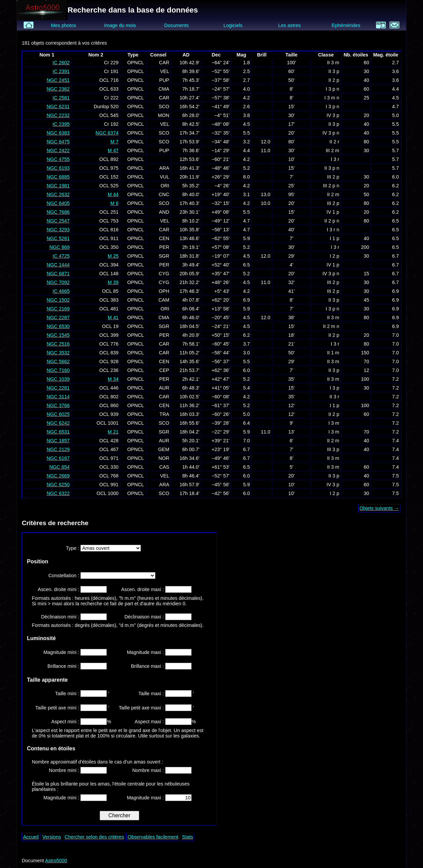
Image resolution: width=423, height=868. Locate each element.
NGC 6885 (58, 177)
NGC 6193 (58, 168)
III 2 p (333, 177)
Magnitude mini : (62, 652)
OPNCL (135, 63)
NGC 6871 (58, 274)
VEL (165, 71)
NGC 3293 (58, 230)
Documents (177, 25)
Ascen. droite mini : (59, 589)
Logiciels (233, 25)
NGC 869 (59, 247)
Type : (73, 548)
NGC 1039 (58, 379)
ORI (165, 186)
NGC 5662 (58, 361)
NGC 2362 (58, 89)
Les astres (290, 25)
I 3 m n (332, 98)
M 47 (113, 150)
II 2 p (334, 80)
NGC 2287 (58, 318)
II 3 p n (332, 168)
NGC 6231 (58, 107)
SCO (164, 107)
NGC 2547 (58, 221)
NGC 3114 (58, 397)
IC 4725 (61, 256)
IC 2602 (61, 63)
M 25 (113, 256)
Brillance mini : (64, 666)
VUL (165, 177)
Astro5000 (56, 861)
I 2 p (334, 256)
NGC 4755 (58, 159)
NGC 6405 (58, 203)
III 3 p (333, 449)
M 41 (113, 318)
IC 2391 (61, 71)
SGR (164, 256)
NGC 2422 (58, 150)
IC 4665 (61, 291)
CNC (164, 194)
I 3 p (334, 388)
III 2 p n (331, 186)
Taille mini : (68, 694)
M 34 (113, 379)
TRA (164, 414)
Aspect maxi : (150, 722)
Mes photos (64, 25)
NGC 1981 (58, 186)
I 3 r (335, 159)
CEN (164, 238)
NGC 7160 (58, 370)
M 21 (113, 432)
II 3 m (333, 63)
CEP (164, 370)
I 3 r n (333, 230)
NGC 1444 (58, 265)
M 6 (115, 203)
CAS (164, 467)
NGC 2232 (58, 115)
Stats (188, 837)
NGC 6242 (58, 423)
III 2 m (332, 150)
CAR (164, 63)
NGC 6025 (58, 414)
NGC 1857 (58, 441)
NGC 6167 (58, 458)
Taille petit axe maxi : (142, 708)
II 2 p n (332, 221)
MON (164, 115)
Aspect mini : (66, 722)
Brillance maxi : (148, 666)
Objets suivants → (379, 508)
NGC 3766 (58, 405)
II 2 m (333, 194)
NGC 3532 (58, 353)
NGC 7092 (58, 282)
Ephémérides (346, 25)
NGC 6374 (107, 133)
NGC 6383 (58, 133)
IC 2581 (61, 98)
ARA (164, 168)
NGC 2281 (58, 388)
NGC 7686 (58, 212)
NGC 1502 (58, 300)
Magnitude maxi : (146, 652)
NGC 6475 (58, 142)
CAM (164, 300)
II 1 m (333, 353)
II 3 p (334, 71)
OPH (164, 291)
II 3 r (334, 397)
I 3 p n (332, 89)
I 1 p (334, 238)
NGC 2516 (58, 344)
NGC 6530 (58, 326)
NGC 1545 (58, 335)
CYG (164, 274)
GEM (164, 449)
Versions (52, 837)
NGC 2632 (58, 194)
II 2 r (334, 142)
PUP (164, 80)
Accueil (31, 837)
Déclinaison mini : (61, 617)
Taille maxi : (152, 694)
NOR (164, 458)
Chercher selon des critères (94, 837)
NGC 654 (59, 467)
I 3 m (334, 423)
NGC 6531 (58, 432)
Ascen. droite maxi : (143, 589)
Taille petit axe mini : (58, 708)
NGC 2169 (58, 309)
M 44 (113, 194)
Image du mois (120, 25)
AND (164, 212)
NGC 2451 (58, 80)
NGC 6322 (58, 493)
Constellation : (64, 576)
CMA (164, 89)
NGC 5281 (58, 238)
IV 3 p (333, 115)
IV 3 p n (331, 133)
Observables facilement (153, 837)
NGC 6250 (58, 485)
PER (164, 247)
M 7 (115, 142)
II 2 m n (331, 326)
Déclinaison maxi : (145, 617)
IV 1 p (333, 212)
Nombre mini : (65, 770)
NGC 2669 (58, 476)
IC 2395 (61, 124)
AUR (164, 388)
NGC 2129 (58, 449)
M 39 (113, 282)
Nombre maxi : (149, 770)
